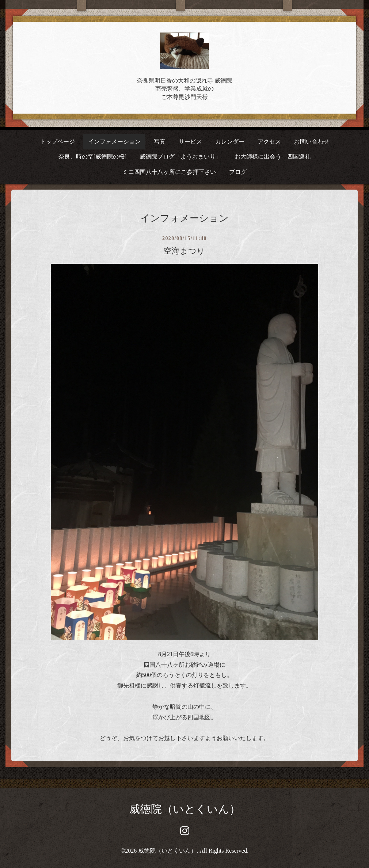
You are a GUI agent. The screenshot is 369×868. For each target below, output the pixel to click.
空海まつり (184, 251)
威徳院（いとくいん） (185, 809)
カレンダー (230, 142)
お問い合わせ (312, 142)
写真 (160, 142)
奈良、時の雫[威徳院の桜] (93, 157)
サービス (190, 142)
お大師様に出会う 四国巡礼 (273, 157)
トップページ (57, 142)
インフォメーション (114, 142)
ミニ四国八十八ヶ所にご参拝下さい (169, 172)
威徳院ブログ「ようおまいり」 (180, 157)
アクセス (269, 142)
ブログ (238, 172)
